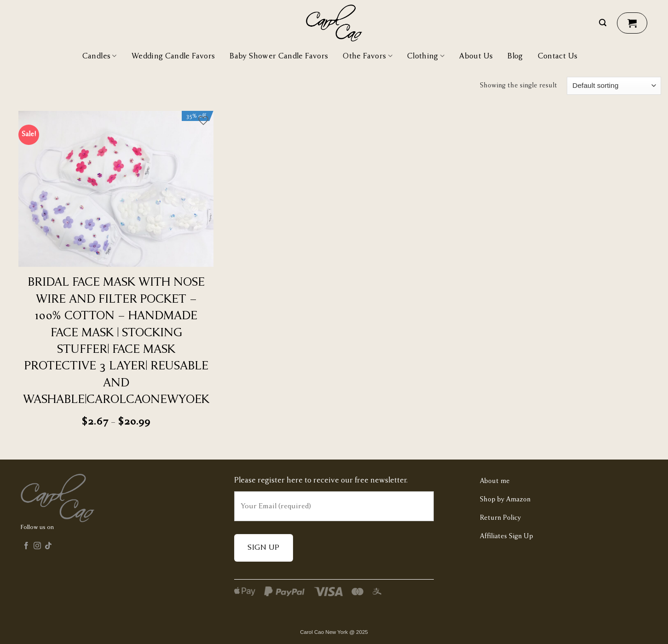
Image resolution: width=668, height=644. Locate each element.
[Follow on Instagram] (37, 547)
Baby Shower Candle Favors (279, 56)
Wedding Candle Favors (173, 56)
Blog (515, 56)
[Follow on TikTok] (48, 547)
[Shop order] (614, 86)
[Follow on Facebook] (26, 547)
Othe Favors (368, 56)
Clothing (426, 56)
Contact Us (558, 56)
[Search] (603, 23)
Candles (100, 56)
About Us (476, 56)
